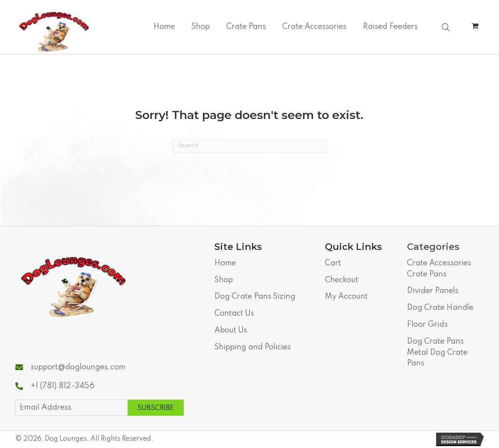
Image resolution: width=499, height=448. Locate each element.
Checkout (342, 280)
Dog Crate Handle (440, 308)
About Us (231, 331)
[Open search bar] (446, 26)
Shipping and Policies (253, 347)
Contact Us (234, 314)
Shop (224, 280)
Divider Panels (433, 291)
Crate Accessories (439, 263)
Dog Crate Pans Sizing (255, 297)
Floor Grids (427, 325)
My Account (346, 297)
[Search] (249, 146)
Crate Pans (427, 274)
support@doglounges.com (78, 367)
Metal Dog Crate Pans (437, 358)
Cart (333, 263)
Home (225, 263)
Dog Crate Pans (435, 342)
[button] (156, 408)
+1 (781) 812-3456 (63, 386)
